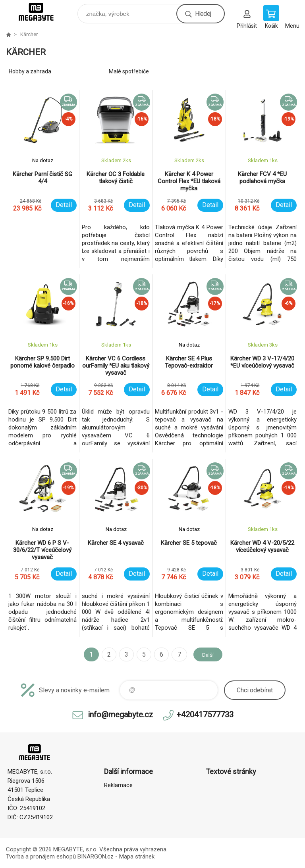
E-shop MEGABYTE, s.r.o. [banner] (41, 12)
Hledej (203, 14)
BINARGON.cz (96, 857)
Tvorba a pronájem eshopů (41, 857)
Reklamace (118, 785)
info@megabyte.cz (121, 715)
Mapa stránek (137, 857)
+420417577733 (205, 715)
